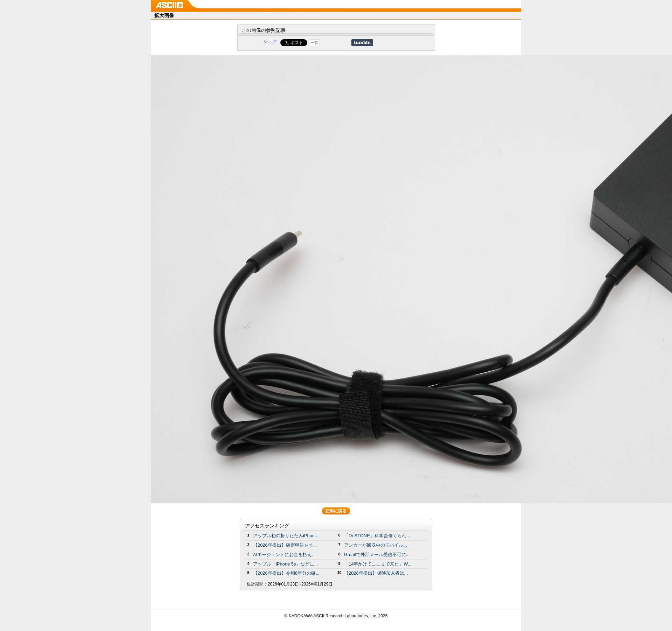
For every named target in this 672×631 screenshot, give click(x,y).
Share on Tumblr (362, 43)
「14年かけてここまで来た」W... (378, 564)
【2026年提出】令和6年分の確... (286, 573)
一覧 (314, 43)
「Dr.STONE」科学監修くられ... (377, 536)
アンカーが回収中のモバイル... (376, 545)
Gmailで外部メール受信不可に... (377, 555)
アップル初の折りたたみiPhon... (286, 536)
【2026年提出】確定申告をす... (285, 545)
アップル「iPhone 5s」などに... (285, 564)
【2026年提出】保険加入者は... (376, 573)
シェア (270, 41)
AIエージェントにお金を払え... (284, 555)
